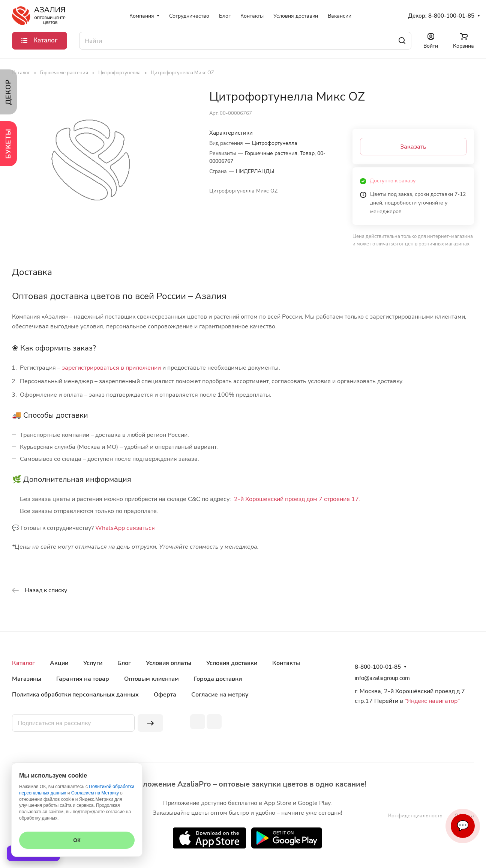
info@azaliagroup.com (382, 678)
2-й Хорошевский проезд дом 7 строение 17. (297, 499)
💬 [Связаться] (463, 826)
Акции (59, 663)
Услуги (93, 663)
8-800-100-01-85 (451, 16)
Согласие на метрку (220, 695)
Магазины (27, 679)
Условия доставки (232, 663)
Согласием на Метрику (95, 793)
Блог (124, 663)
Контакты (286, 663)
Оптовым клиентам (151, 679)
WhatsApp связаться (125, 528)
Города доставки (218, 679)
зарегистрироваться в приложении (111, 368)
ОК (77, 840)
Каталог (23, 663)
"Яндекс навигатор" (431, 701)
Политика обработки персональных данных (75, 695)
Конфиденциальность (415, 816)
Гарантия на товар (83, 679)
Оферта (165, 695)
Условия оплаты (169, 663)
